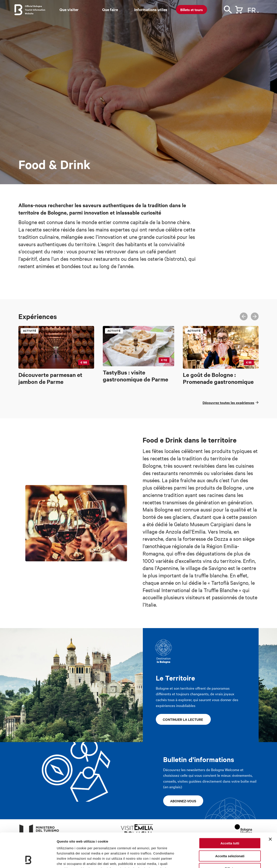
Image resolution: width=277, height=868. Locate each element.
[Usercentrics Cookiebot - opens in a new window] (28, 860)
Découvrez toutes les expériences (228, 402)
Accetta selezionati (230, 824)
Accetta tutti (230, 811)
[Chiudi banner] (270, 807)
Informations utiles (151, 10)
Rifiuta (230, 836)
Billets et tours (192, 10)
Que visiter (69, 10)
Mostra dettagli (228, 859)
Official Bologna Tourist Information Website (35, 10)
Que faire (110, 10)
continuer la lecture (183, 719)
